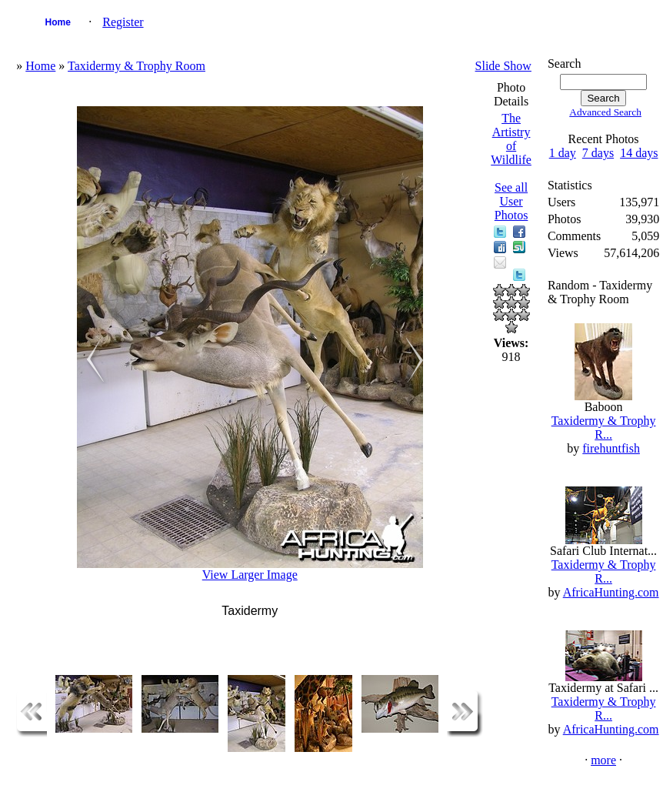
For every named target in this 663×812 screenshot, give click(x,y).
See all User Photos (511, 201)
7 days (598, 153)
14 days (639, 153)
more (603, 760)
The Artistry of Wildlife (511, 139)
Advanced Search (605, 112)
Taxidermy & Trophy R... (604, 428)
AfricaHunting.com (611, 592)
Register (123, 22)
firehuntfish (611, 448)
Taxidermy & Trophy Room (137, 66)
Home (58, 22)
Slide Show (503, 66)
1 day (563, 153)
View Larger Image (250, 575)
